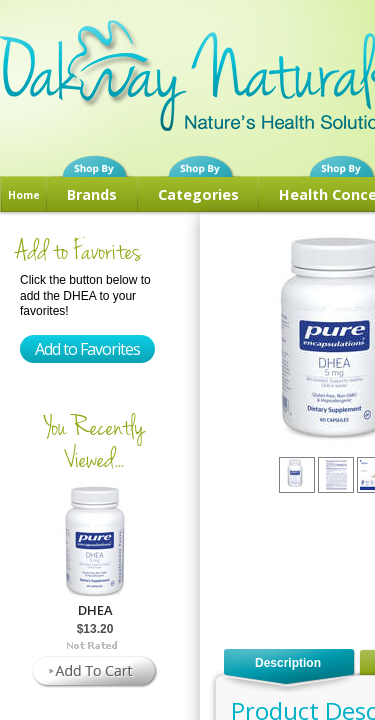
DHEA (95, 610)
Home (24, 195)
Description (288, 663)
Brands (92, 194)
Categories (198, 194)
